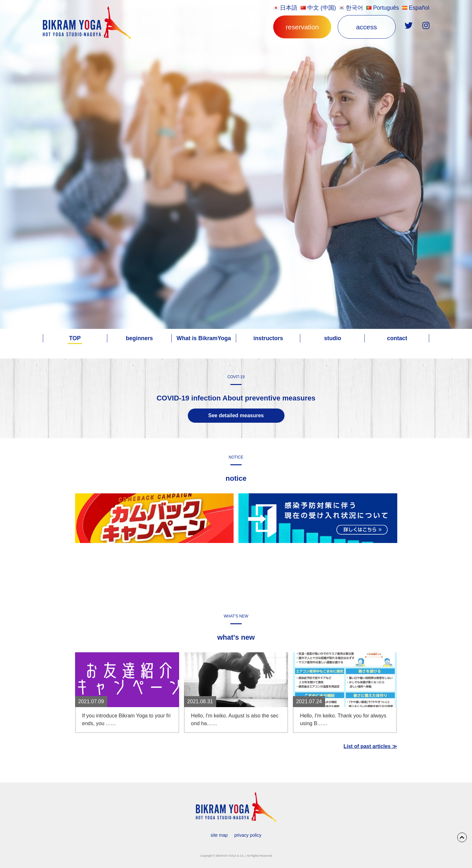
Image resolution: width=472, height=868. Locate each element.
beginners (139, 338)
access (366, 27)
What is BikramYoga (204, 338)
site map (219, 835)
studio (333, 338)
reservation (302, 27)
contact (397, 338)
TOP (75, 338)
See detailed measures (236, 415)
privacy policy (248, 835)
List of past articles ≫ (370, 746)
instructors (268, 338)
